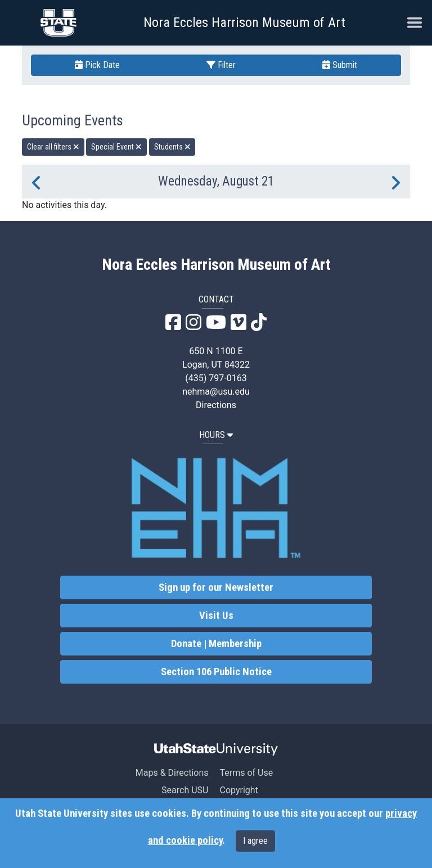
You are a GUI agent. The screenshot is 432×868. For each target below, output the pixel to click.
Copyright (238, 790)
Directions (216, 405)
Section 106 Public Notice (216, 672)
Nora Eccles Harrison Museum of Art (244, 22)
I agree (255, 841)
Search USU (185, 790)
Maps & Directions (172, 773)
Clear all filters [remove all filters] (53, 147)
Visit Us (216, 616)
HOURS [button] (216, 435)
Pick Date (97, 65)
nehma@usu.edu (216, 392)
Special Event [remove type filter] (116, 147)
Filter (221, 65)
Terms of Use (246, 773)
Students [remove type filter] (172, 147)
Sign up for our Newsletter (216, 587)
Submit (340, 65)
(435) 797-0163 (216, 378)
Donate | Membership (216, 644)
